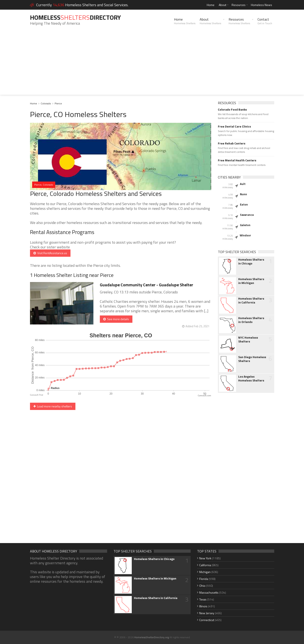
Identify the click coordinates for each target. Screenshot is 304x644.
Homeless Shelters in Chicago (251, 261)
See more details (116, 319)
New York (205, 558)
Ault (243, 184)
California (205, 565)
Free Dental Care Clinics (234, 126)
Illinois (203, 606)
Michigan (205, 572)
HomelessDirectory (75, 17)
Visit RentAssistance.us (50, 253)
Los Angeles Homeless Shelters (251, 378)
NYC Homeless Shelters (248, 339)
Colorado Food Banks (232, 110)
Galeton (245, 225)
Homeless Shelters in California (251, 300)
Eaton (244, 204)
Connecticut (207, 620)
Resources (239, 5)
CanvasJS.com (204, 396)
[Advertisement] (152, 65)
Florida (204, 579)
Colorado (46, 103)
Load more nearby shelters (53, 406)
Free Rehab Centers (232, 143)
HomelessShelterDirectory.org (152, 637)
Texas (203, 599)
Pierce (58, 103)
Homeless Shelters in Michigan (251, 281)
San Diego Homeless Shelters (252, 359)
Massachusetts (209, 592)
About (222, 5)
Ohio (202, 586)
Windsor (245, 235)
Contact (265, 21)
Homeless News (261, 5)
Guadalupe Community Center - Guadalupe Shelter (147, 285)
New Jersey (207, 613)
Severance (247, 215)
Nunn (243, 194)
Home (211, 5)
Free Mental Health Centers (237, 160)
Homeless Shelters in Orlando (251, 320)
